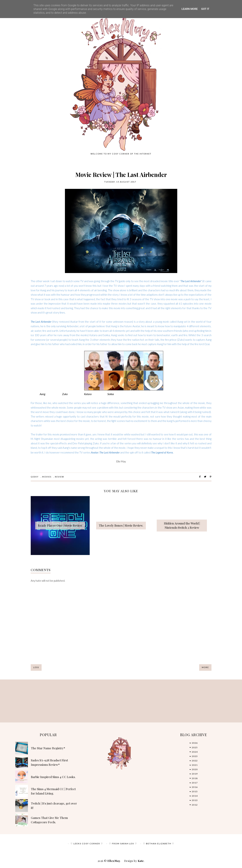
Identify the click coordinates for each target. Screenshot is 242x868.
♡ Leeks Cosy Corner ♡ (87, 844)
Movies (47, 477)
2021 (195, 765)
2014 (195, 796)
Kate (141, 861)
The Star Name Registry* (48, 748)
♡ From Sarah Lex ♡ (123, 844)
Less (36, 667)
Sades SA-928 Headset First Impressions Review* (49, 762)
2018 (195, 778)
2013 (195, 800)
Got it (205, 9)
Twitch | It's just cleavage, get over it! (54, 806)
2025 (195, 747)
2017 (195, 783)
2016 (195, 787)
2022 (195, 761)
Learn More (190, 9)
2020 (195, 769)
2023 (195, 756)
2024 (195, 752)
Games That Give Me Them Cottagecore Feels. (49, 820)
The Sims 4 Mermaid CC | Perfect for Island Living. (53, 791)
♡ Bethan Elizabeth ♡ (159, 844)
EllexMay (114, 861)
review (59, 477)
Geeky (35, 477)
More (205, 667)
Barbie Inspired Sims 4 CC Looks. (53, 777)
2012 (195, 805)
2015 (195, 791)
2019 (195, 774)
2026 (195, 743)
